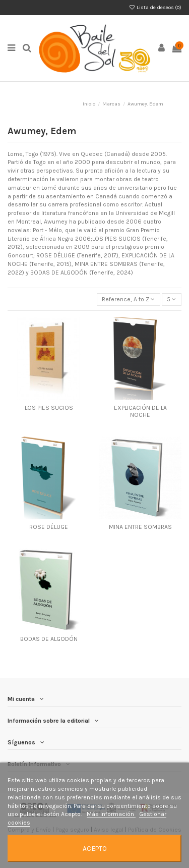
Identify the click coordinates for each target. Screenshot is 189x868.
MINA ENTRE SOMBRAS (140, 527)
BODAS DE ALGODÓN (49, 639)
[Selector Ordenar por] (129, 300)
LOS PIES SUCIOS (49, 408)
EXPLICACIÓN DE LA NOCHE (140, 411)
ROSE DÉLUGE (49, 527)
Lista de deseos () (155, 8)
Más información (111, 814)
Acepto (95, 848)
